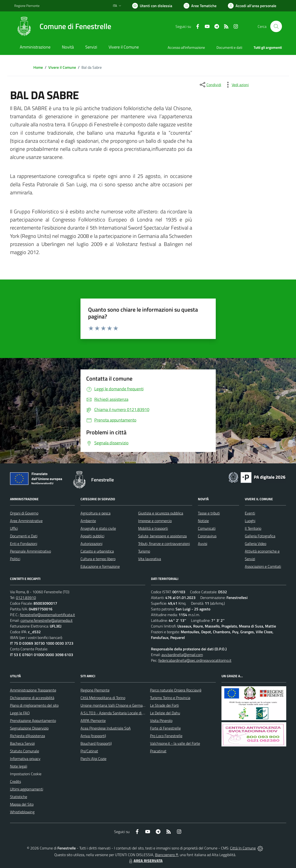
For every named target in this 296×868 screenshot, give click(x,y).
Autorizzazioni (91, 544)
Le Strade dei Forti (164, 705)
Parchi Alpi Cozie (93, 759)
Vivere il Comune (62, 67)
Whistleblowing (22, 812)
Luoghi (250, 521)
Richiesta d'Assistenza (28, 736)
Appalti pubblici (92, 536)
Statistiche (19, 797)
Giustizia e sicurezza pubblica (161, 513)
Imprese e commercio (155, 521)
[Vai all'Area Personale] (252, 6)
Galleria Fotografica (260, 536)
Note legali (19, 766)
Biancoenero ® (167, 855)
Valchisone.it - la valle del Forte (175, 743)
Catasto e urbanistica (97, 551)
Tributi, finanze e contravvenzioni (164, 544)
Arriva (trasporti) (93, 736)
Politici (15, 559)
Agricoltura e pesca (95, 513)
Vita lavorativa (150, 559)
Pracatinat (158, 751)
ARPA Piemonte (93, 721)
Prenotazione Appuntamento (33, 721)
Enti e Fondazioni (24, 544)
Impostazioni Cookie (26, 774)
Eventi (250, 513)
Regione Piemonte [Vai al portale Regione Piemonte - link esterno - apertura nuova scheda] (27, 6)
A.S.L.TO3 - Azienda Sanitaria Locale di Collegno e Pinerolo (127, 713)
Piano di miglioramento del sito (34, 705)
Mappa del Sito (22, 804)
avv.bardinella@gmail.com (182, 655)
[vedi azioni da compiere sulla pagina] (236, 85)
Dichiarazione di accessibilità (32, 698)
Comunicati (207, 528)
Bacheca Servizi (22, 743)
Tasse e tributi (209, 513)
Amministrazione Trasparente (33, 690)
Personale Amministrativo (30, 551)
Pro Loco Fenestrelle (166, 736)
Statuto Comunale (25, 751)
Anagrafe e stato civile (98, 528)
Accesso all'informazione (186, 47)
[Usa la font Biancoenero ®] (152, 6)
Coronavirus (207, 536)
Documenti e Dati (24, 536)
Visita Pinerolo (161, 721)
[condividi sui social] (210, 85)
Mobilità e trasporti (153, 528)
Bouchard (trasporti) (96, 743)
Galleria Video (256, 544)
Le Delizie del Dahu (165, 713)
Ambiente (88, 521)
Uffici (14, 528)
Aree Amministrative (26, 521)
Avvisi (203, 544)
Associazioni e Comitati (263, 566)
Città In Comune (243, 848)
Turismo (144, 551)
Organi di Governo (24, 513)
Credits (15, 781)
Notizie (203, 521)
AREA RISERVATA (145, 861)
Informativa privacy (25, 759)
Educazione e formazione (100, 566)
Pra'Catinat (89, 751)
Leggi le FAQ (20, 713)
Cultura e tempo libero (98, 559)
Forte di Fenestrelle (165, 728)
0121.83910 (26, 598)
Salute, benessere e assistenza (162, 536)
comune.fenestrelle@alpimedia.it (47, 620)
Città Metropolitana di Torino (103, 698)
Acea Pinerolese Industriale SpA (106, 728)
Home (38, 67)
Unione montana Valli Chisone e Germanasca (116, 705)
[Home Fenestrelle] (63, 26)
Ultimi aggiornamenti (27, 789)
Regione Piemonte (95, 690)
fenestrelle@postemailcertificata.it (48, 615)
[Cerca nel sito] (276, 26)
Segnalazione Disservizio (29, 728)
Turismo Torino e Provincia (170, 698)
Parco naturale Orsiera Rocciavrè (176, 690)
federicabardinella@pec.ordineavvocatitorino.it (195, 660)
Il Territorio (253, 528)
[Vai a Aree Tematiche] (200, 6)
